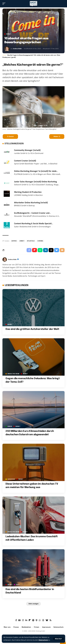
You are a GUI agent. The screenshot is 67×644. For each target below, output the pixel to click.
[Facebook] (16, 620)
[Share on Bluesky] (57, 250)
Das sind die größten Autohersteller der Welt (32, 329)
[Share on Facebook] (29, 250)
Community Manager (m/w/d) (27, 150)
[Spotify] (33, 620)
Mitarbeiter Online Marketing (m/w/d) (31, 203)
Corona (40, 241)
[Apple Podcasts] (37, 620)
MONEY (9, 34)
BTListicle (31, 241)
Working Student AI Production (28, 192)
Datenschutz (43, 640)
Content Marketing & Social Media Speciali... (34, 224)
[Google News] (19, 620)
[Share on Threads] (51, 250)
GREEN (10, 426)
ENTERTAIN (11, 479)
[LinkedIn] (26, 620)
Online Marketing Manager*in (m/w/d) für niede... (36, 171)
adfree (14, 241)
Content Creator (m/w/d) (25, 161)
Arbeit (22, 241)
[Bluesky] (47, 620)
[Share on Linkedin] (46, 250)
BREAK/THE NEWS (13, 374)
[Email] (62, 250)
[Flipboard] (30, 620)
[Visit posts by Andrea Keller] (7, 49)
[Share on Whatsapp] (40, 250)
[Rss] (51, 620)
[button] (58, 639)
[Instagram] (23, 620)
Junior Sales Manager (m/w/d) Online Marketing (35, 182)
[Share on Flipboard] (35, 250)
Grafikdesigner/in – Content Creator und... (32, 213)
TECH (18, 585)
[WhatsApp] (40, 620)
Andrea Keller (17, 49)
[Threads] (43, 620)
